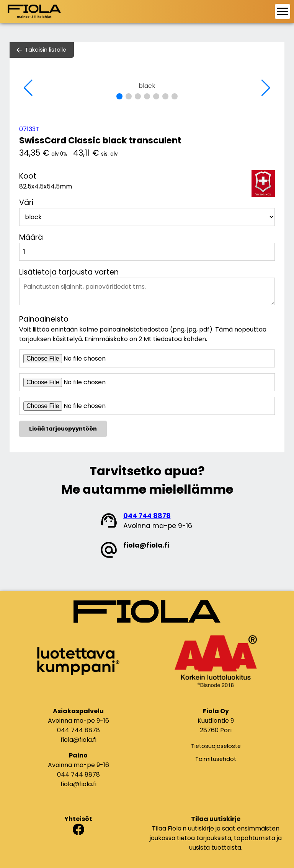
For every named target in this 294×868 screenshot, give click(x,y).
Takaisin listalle (46, 50)
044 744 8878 (147, 516)
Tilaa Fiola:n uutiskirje (183, 828)
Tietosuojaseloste (216, 746)
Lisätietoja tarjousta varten (69, 272)
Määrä (31, 237)
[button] (119, 96)
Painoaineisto (44, 319)
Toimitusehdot (216, 759)
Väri (26, 202)
